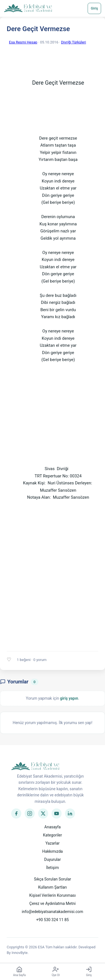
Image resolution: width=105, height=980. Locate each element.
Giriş (94, 8)
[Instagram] (30, 813)
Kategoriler (53, 835)
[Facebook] (16, 813)
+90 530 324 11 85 (52, 920)
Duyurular (53, 859)
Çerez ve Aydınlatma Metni (53, 903)
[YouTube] (57, 813)
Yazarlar (53, 843)
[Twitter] (43, 813)
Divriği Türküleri (73, 42)
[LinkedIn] (70, 813)
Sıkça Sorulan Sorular (53, 879)
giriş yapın (69, 698)
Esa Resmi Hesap (23, 42)
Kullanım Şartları (53, 887)
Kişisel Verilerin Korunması (52, 895)
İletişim (53, 868)
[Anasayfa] (28, 8)
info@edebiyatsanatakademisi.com (53, 912)
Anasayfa (52, 827)
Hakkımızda (53, 851)
